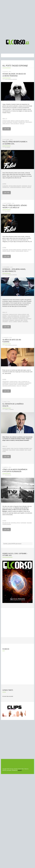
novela (24, 187)
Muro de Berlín (15, 124)
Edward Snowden (24, 448)
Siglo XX (26, 251)
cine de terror (22, 314)
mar (22, 320)
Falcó (29, 186)
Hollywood (29, 122)
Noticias (8, 64)
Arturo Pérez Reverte (15, 186)
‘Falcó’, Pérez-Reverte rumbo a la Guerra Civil (15, 143)
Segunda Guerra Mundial (9, 386)
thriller (22, 124)
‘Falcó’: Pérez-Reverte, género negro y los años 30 (15, 206)
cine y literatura (23, 382)
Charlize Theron (20, 121)
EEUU (31, 448)
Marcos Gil (8, 475)
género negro (6, 251)
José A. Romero (9, 409)
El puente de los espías (19, 317)
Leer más (7, 129)
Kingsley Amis (13, 384)
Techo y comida (13, 322)
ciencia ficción (13, 314)
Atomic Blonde (6, 121)
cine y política (15, 448)
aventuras (5, 314)
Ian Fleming (5, 384)
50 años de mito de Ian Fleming (12, 341)
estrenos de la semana (25, 319)
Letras (4, 184)
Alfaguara (5, 186)
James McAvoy (6, 124)
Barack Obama (6, 448)
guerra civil (6, 187)
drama (4, 317)
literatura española (15, 187)
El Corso (8, 147)
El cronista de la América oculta (13, 405)
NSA (26, 450)
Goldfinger (28, 383)
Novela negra (19, 251)
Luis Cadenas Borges (11, 79)
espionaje (10, 122)
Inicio (4, 64)
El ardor (9, 317)
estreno (15, 122)
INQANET (20, 770)
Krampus (12, 320)
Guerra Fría (22, 122)
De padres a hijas (25, 316)
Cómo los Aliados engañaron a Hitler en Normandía (15, 471)
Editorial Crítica (16, 523)
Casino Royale (14, 382)
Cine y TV (5, 119)
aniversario (6, 382)
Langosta (17, 320)
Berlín (13, 121)
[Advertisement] (17, 19)
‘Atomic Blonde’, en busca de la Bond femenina (14, 75)
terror (20, 322)
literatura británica (23, 384)
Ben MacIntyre (6, 523)
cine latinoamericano (13, 316)
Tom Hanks (25, 322)
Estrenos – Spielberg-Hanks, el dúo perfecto (14, 270)
